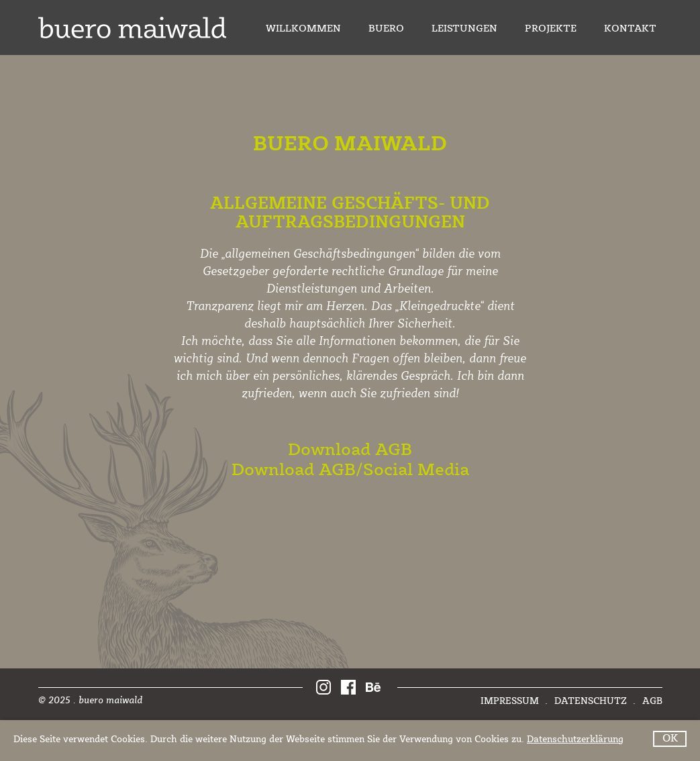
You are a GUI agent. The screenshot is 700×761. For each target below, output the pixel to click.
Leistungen (464, 29)
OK (670, 739)
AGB (652, 701)
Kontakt (630, 29)
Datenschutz (592, 701)
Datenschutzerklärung (575, 740)
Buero (386, 29)
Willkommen (303, 29)
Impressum (511, 701)
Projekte (551, 29)
